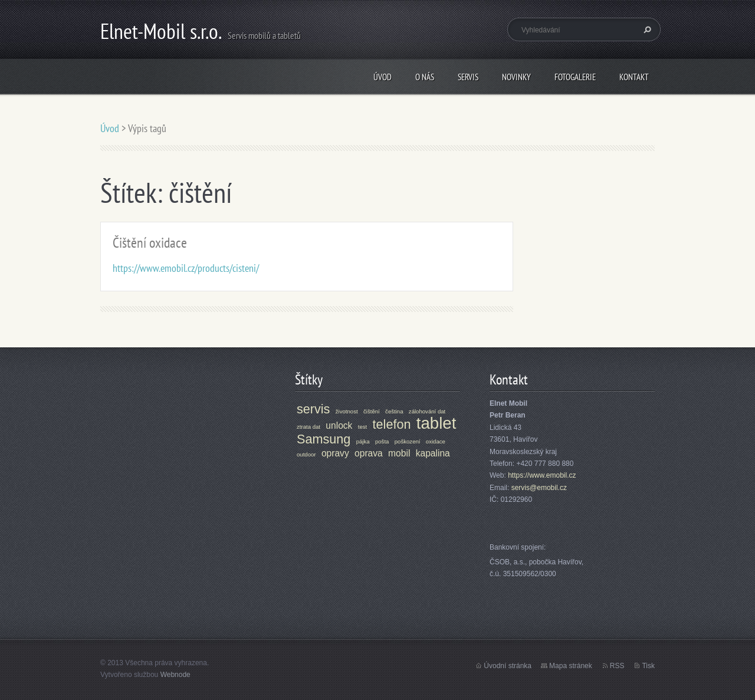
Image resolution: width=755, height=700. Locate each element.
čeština (394, 411)
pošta (382, 441)
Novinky (516, 77)
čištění (372, 411)
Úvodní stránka (508, 666)
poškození (408, 441)
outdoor (306, 454)
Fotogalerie (575, 77)
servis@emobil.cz (539, 488)
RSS (617, 666)
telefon (392, 424)
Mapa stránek (571, 666)
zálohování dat (427, 411)
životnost (347, 411)
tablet (436, 423)
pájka (363, 441)
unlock (339, 425)
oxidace (436, 441)
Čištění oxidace (150, 243)
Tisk (648, 666)
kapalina (433, 453)
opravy (335, 453)
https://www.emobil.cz (542, 475)
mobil (399, 453)
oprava (369, 453)
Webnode (175, 675)
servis (313, 409)
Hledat (646, 29)
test (362, 427)
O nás (425, 77)
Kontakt (634, 77)
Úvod (383, 77)
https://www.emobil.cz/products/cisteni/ (186, 268)
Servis (468, 77)
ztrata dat (308, 427)
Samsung (324, 439)
